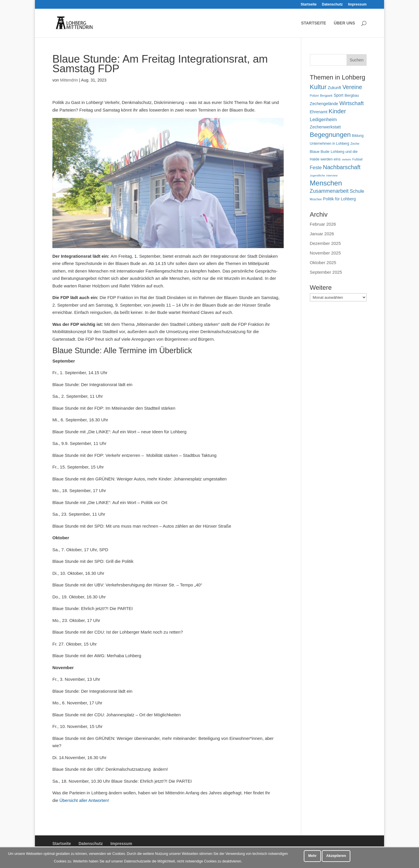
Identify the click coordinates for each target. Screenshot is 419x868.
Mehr (312, 856)
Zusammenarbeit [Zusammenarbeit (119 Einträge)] (329, 191)
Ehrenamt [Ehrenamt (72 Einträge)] (319, 112)
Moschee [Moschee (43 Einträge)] (316, 199)
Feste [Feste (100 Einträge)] (316, 167)
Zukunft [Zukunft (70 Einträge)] (334, 88)
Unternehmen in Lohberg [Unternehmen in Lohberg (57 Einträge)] (330, 144)
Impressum (357, 5)
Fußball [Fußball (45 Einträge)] (357, 159)
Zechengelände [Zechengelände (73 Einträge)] (324, 104)
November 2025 (325, 253)
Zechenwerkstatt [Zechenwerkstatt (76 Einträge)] (325, 127)
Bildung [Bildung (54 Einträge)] (358, 136)
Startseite (309, 5)
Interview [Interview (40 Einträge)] (332, 175)
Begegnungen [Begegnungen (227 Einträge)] (330, 135)
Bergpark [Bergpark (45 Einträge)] (326, 96)
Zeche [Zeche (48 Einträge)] (355, 144)
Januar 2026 (322, 234)
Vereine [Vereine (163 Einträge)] (352, 87)
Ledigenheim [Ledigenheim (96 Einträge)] (323, 119)
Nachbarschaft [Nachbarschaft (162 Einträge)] (342, 167)
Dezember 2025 (325, 243)
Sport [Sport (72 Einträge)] (339, 95)
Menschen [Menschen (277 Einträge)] (326, 183)
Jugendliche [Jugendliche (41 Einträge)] (318, 175)
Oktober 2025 (323, 262)
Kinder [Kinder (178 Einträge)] (337, 111)
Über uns (344, 23)
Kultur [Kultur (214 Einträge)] (318, 87)
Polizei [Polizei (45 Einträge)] (314, 96)
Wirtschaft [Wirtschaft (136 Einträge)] (351, 103)
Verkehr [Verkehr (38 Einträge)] (346, 160)
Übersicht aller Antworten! (84, 800)
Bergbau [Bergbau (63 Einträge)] (352, 95)
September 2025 (326, 272)
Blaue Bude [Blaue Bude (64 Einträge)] (320, 152)
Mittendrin (69, 80)
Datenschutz (332, 5)
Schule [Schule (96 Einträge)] (357, 191)
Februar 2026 (323, 224)
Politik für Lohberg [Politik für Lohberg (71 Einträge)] (339, 199)
